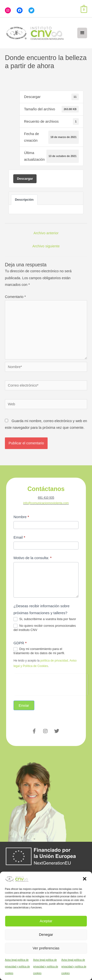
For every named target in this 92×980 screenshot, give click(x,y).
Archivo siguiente (46, 246)
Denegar (46, 934)
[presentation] (50, 684)
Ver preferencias (46, 948)
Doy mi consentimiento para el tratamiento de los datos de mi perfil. (39, 651)
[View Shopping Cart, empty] (84, 9)
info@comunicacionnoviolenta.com (46, 503)
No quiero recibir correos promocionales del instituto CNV (45, 628)
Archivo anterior (46, 233)
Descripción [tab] (24, 200)
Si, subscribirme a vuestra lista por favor (45, 619)
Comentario (15, 297)
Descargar (25, 179)
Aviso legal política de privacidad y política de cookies (17, 967)
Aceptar (46, 921)
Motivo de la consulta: (33, 558)
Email (19, 537)
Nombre (21, 517)
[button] (85, 879)
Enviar (24, 705)
